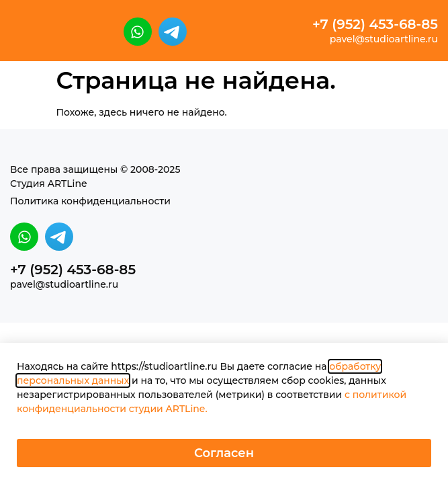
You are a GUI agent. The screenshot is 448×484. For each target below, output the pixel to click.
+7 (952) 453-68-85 (375, 24)
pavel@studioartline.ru (384, 39)
